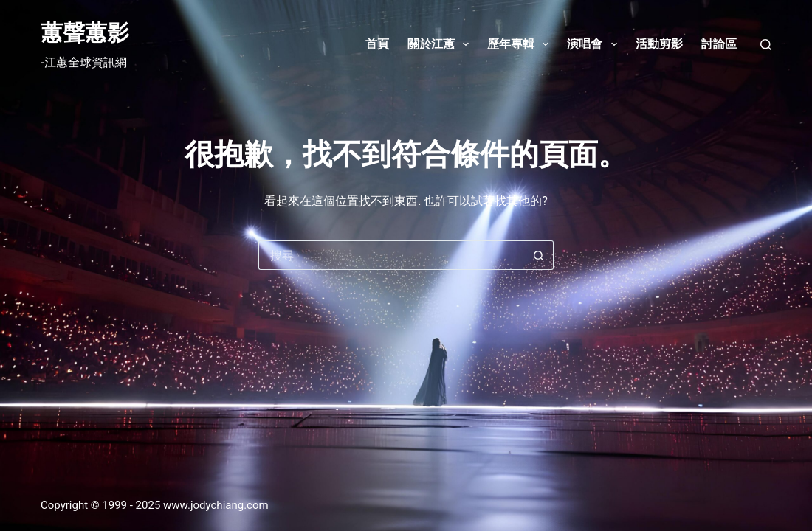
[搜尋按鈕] (539, 255)
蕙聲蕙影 (85, 33)
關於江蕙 (441, 44)
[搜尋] (766, 45)
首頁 (377, 44)
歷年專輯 (521, 44)
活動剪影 (659, 44)
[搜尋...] (391, 255)
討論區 (719, 44)
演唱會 (595, 44)
